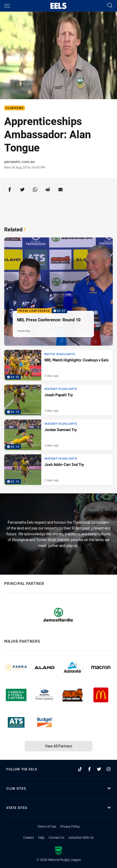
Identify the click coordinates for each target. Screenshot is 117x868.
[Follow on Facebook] (89, 769)
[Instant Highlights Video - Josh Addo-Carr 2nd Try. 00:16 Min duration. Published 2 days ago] (58, 470)
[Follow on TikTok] (80, 769)
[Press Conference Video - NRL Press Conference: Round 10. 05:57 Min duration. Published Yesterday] (58, 292)
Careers (29, 837)
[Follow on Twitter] (99, 769)
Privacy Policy (70, 826)
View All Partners (59, 746)
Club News (15, 108)
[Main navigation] (7, 6)
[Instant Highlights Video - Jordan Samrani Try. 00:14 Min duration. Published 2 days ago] (58, 435)
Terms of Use (47, 826)
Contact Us (57, 837)
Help (41, 837)
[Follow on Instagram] (109, 769)
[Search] (110, 6)
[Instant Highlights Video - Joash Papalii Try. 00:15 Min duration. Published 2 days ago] (58, 400)
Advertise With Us (81, 837)
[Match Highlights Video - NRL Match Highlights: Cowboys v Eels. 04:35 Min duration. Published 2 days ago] (58, 365)
